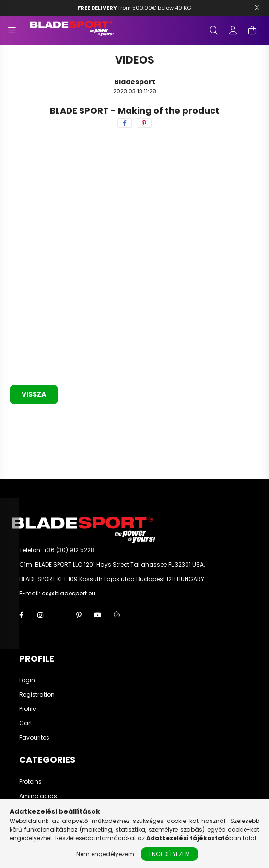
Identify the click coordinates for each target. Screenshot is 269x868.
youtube (98, 615)
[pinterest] (144, 123)
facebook (21, 615)
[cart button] (252, 30)
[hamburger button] (12, 30)
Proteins (30, 782)
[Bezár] (257, 8)
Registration (37, 695)
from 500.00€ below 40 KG (134, 8)
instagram (40, 615)
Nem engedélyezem (105, 854)
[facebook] (125, 123)
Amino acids (38, 796)
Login (27, 680)
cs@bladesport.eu (69, 593)
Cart (26, 723)
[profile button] (233, 30)
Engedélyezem (170, 854)
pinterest (79, 615)
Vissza (34, 394)
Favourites (34, 738)
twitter (59, 615)
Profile (28, 709)
